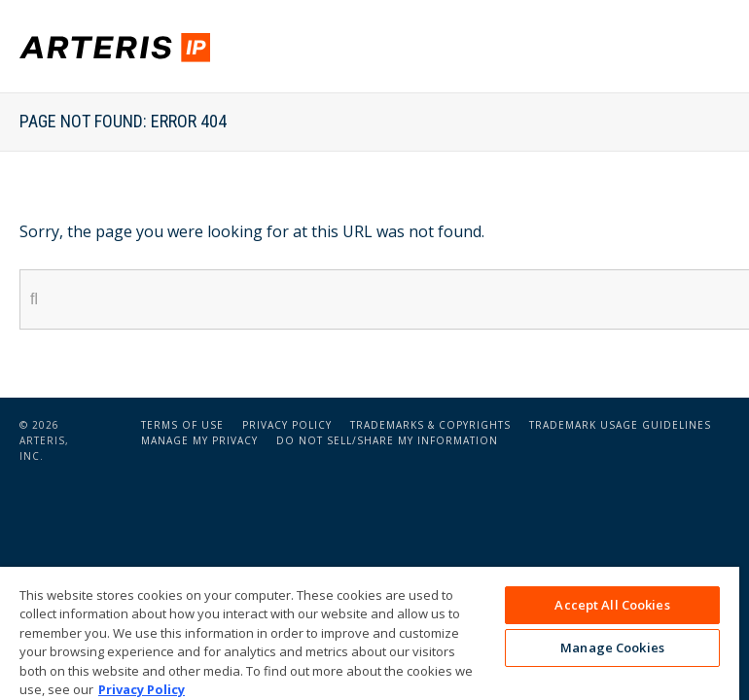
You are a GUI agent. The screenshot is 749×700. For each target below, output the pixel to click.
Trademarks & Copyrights (430, 425)
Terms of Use (182, 425)
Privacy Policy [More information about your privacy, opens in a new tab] (142, 689)
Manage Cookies (612, 647)
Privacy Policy (287, 425)
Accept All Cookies (612, 605)
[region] (370, 633)
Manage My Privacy (199, 440)
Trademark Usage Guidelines (620, 425)
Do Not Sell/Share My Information (387, 440)
